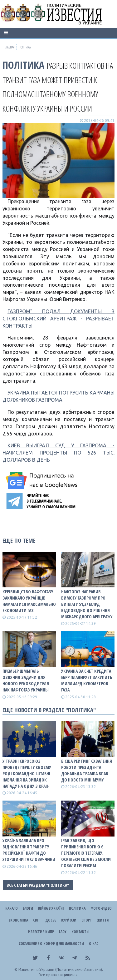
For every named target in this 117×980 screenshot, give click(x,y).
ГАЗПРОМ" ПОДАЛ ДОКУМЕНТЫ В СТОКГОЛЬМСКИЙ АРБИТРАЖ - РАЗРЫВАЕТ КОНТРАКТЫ (58, 319)
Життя (103, 920)
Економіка (18, 920)
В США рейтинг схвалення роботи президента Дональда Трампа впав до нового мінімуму (87, 770)
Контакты (80, 932)
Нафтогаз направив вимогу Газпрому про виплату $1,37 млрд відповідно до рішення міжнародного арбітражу (87, 604)
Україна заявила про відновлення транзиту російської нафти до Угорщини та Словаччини (29, 850)
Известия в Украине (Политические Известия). (61, 970)
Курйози (69, 920)
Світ (37, 920)
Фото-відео (101, 908)
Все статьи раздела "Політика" (38, 885)
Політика (23, 65)
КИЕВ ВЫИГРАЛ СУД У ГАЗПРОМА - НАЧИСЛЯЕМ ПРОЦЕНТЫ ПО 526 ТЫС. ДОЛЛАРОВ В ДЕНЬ (58, 453)
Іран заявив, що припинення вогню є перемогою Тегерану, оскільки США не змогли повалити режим (86, 853)
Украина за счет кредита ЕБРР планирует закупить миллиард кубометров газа (87, 680)
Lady (63, 932)
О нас (94, 944)
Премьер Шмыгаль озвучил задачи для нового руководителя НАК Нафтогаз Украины (26, 680)
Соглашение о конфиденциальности (51, 944)
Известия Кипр (41, 932)
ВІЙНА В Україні (51, 908)
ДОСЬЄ (51, 920)
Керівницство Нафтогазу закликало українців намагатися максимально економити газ (29, 601)
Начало (12, 908)
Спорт (87, 920)
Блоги (28, 908)
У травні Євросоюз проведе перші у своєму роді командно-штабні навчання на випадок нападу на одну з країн (27, 774)
